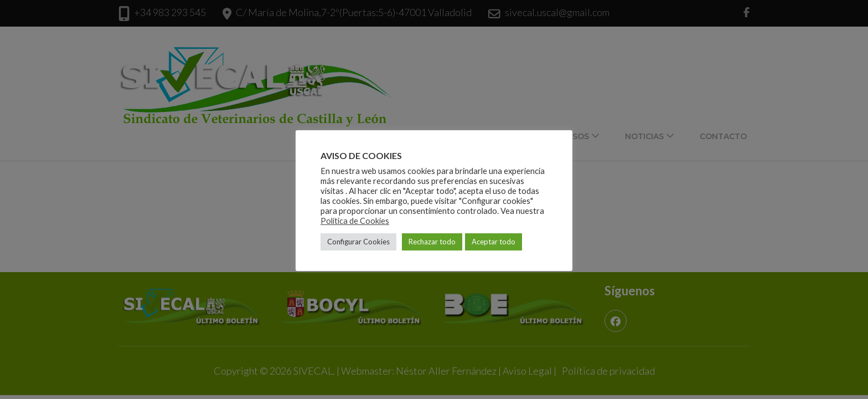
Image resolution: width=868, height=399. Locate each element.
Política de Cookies (355, 221)
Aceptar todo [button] (494, 242)
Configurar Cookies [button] (358, 242)
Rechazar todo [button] (432, 242)
